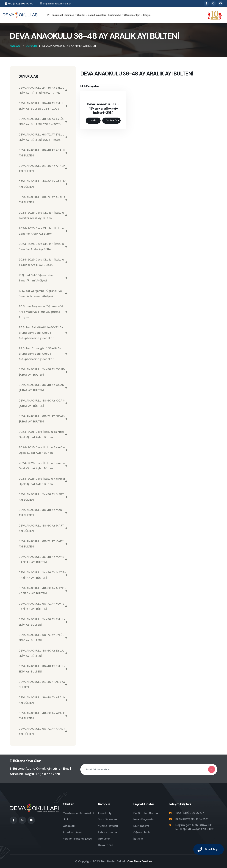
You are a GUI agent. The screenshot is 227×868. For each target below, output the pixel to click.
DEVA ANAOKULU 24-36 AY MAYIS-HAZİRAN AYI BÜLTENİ (43, 575)
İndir (93, 121)
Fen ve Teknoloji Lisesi (78, 839)
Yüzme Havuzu (108, 826)
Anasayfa (15, 46)
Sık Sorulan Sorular (146, 813)
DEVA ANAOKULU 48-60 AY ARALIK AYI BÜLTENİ (43, 184)
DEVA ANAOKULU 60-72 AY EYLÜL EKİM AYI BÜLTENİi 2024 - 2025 (43, 137)
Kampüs (70, 15)
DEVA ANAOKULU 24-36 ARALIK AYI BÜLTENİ (43, 684)
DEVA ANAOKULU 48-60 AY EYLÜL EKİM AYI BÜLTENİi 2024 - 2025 (43, 122)
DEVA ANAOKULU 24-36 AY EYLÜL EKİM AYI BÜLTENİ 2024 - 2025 (43, 90)
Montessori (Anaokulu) (78, 813)
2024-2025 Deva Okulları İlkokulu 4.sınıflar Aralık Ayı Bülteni (43, 262)
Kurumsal (58, 15)
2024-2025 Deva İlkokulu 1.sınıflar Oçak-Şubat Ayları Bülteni (43, 434)
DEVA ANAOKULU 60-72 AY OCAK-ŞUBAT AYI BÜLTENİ (43, 419)
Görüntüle (111, 121)
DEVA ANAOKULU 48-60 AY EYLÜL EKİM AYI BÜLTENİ (43, 653)
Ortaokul (69, 826)
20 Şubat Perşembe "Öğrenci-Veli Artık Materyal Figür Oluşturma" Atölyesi (43, 312)
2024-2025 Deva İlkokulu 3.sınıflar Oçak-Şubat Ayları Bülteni (43, 466)
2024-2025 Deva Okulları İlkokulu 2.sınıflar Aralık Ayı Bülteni (43, 231)
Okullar (81, 15)
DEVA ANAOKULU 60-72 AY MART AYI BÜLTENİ (43, 544)
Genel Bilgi (105, 813)
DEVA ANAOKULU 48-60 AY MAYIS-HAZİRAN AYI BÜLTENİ (43, 591)
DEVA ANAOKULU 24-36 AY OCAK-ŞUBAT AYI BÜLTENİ (43, 372)
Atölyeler (104, 839)
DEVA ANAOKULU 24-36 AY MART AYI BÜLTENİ (43, 497)
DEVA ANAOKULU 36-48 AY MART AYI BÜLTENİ (43, 513)
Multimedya (115, 15)
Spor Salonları (107, 819)
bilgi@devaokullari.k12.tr (55, 4)
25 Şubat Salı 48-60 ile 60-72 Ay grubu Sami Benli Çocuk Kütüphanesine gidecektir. (43, 333)
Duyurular (31, 46)
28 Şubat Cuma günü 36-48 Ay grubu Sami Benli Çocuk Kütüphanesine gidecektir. (43, 354)
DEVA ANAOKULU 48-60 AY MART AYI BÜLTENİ (43, 528)
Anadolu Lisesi (72, 832)
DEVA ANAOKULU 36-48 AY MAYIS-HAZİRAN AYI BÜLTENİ (43, 559)
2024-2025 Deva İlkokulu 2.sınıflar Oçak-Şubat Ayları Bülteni (43, 450)
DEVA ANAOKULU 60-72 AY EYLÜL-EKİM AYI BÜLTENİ (43, 638)
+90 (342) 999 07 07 (19, 4)
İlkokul (67, 819)
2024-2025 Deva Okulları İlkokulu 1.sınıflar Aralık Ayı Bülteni (43, 215)
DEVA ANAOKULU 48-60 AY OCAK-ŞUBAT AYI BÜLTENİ (43, 403)
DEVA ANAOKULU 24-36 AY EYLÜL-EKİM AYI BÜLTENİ (43, 622)
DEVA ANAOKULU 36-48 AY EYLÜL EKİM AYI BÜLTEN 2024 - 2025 (43, 106)
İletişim (147, 15)
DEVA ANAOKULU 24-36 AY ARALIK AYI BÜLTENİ (43, 168)
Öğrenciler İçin (132, 15)
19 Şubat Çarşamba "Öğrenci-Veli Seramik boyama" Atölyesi (43, 293)
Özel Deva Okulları (140, 861)
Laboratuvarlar (108, 832)
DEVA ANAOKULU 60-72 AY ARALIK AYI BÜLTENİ (43, 200)
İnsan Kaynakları (97, 15)
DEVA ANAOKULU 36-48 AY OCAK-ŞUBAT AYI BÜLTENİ (43, 388)
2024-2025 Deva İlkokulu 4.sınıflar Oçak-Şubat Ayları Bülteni (43, 481)
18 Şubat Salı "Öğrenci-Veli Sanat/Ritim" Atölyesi (43, 278)
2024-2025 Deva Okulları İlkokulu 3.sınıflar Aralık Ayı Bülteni (43, 247)
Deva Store (106, 845)
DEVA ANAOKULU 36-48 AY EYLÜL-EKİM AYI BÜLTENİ (43, 669)
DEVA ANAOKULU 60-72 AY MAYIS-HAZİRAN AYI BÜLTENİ (43, 606)
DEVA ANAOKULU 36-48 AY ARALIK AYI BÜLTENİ (43, 153)
